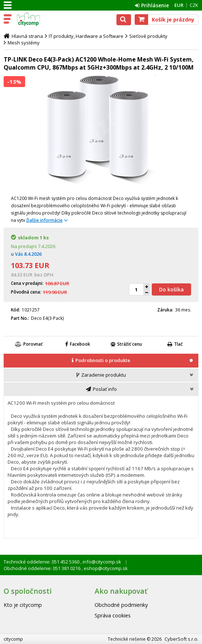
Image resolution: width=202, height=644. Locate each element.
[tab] (101, 361)
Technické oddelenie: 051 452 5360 (42, 562)
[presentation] (101, 360)
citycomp (37, 19)
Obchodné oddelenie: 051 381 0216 (43, 568)
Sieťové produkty (148, 36)
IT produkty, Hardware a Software (86, 36)
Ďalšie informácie (44, 220)
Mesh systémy (24, 43)
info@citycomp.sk (101, 562)
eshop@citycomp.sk (105, 568)
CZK (194, 5)
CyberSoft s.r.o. (181, 639)
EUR (179, 5)
